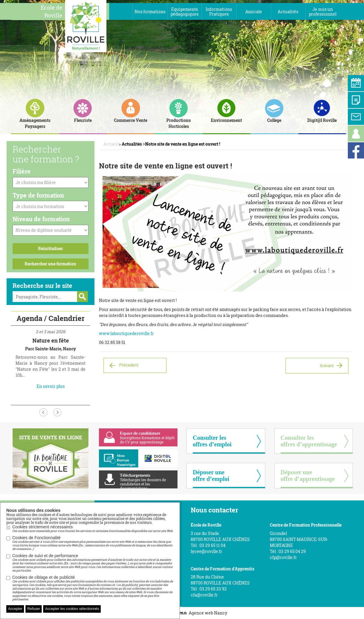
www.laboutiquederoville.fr (126, 333)
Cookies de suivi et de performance (93, 563)
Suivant (327, 366)
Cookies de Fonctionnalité (93, 543)
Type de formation (38, 195)
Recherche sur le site (42, 285)
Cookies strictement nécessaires (93, 529)
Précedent (129, 365)
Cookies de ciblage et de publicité (93, 588)
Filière (22, 171)
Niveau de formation (41, 219)
